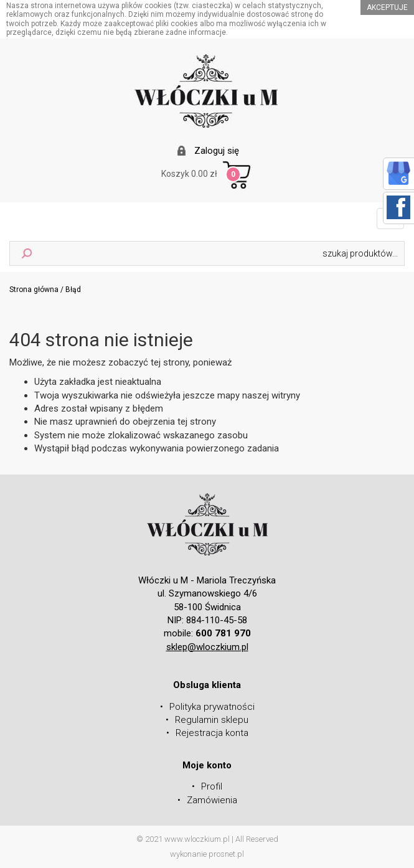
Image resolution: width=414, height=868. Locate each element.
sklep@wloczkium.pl (207, 647)
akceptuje (387, 7)
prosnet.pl (226, 854)
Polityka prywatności (212, 707)
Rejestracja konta (212, 733)
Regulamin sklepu (212, 720)
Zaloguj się (217, 151)
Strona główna (34, 290)
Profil (212, 786)
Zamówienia (212, 800)
